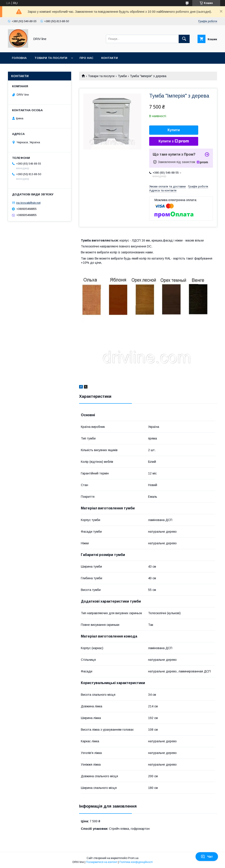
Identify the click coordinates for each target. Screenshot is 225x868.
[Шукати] (184, 39)
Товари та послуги (51, 58)
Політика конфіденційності (136, 862)
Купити (174, 130)
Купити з (174, 141)
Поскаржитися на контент (102, 862)
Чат (207, 857)
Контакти (110, 58)
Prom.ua (133, 858)
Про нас (86, 58)
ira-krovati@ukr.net (28, 203)
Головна (19, 58)
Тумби (122, 76)
